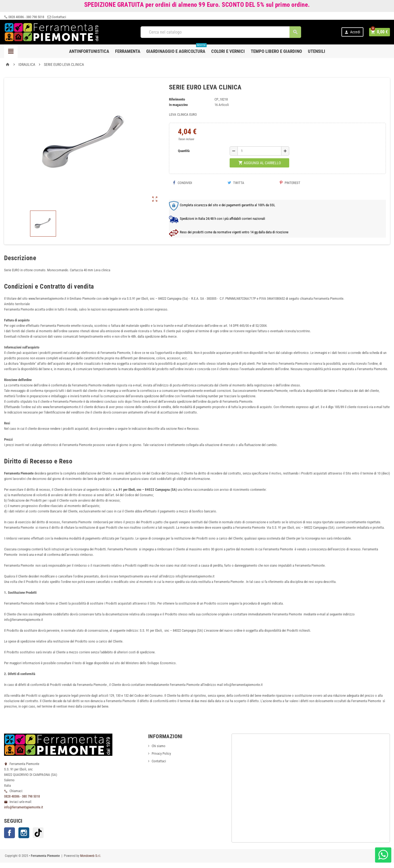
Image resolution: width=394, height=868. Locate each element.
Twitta (236, 183)
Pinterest (290, 183)
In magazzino (178, 105)
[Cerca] (221, 32)
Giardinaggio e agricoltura (176, 49)
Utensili (317, 51)
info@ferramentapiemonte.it (24, 807)
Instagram (24, 833)
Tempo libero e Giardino (276, 51)
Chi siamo (159, 746)
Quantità (184, 151)
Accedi (353, 32)
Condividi (183, 183)
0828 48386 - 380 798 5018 (24, 17)
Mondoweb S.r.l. (91, 856)
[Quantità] (259, 151)
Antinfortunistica (89, 51)
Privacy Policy (161, 754)
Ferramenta (128, 51)
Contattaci (57, 17)
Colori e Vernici (228, 51)
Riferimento (177, 99)
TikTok (38, 833)
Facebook (9, 833)
